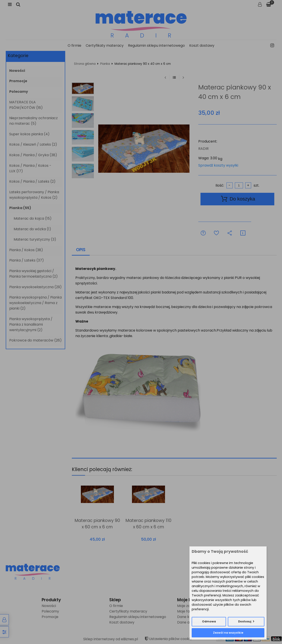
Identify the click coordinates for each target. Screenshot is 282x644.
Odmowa (209, 621)
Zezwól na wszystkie (228, 633)
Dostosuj (245, 621)
